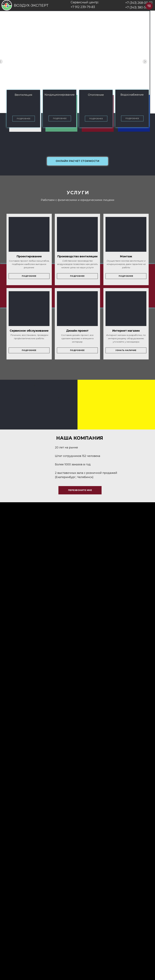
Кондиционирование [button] (60, 95)
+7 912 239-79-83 (83, 7)
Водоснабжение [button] (132, 95)
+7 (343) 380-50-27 (139, 7)
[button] (24, 119)
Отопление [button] (96, 95)
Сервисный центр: (85, 2)
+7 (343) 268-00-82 (139, 3)
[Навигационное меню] (149, 6)
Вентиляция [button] (23, 95)
